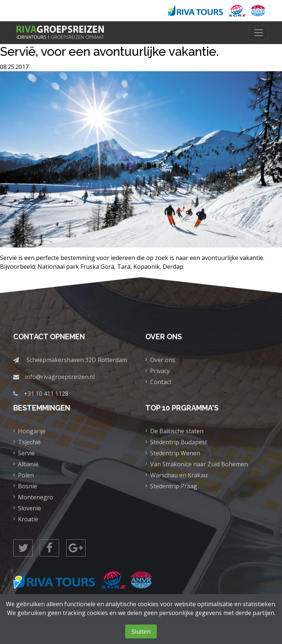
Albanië (28, 464)
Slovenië (30, 508)
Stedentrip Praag (174, 486)
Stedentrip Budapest (179, 442)
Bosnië (28, 486)
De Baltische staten (177, 431)
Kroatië (28, 519)
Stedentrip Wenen (175, 453)
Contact (161, 382)
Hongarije (32, 431)
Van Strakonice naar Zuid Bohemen (199, 464)
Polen (26, 475)
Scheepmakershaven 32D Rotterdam (77, 360)
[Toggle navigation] (258, 33)
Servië (26, 453)
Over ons (163, 360)
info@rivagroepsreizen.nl (60, 377)
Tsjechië (29, 442)
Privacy (160, 371)
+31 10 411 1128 (46, 394)
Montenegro (36, 497)
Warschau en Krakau (179, 475)
